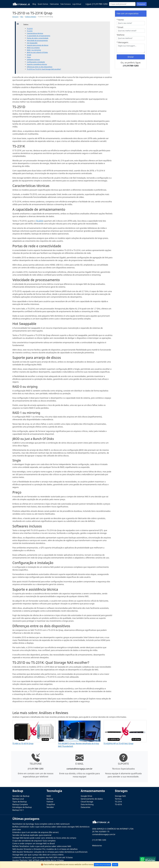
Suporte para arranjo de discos (38, 45)
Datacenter (86, 807)
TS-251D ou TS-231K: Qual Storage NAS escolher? (44, 69)
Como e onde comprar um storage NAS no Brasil (34, 843)
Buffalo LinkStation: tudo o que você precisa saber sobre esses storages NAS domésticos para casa (51, 828)
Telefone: (121, 35)
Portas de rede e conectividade (38, 38)
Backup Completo (20, 804)
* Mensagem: (123, 42)
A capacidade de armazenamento (39, 36)
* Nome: (120, 20)
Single (29, 55)
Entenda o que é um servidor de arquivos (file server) (36, 832)
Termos (118, 799)
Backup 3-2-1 (18, 810)
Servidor (50, 807)
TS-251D (30, 29)
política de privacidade (102, 865)
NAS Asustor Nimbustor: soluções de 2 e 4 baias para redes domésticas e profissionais (50, 852)
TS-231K (30, 31)
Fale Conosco (66, 4)
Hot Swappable (32, 43)
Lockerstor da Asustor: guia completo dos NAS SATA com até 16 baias (43, 857)
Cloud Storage (87, 802)
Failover (50, 802)
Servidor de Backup (21, 796)
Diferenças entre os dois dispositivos (40, 67)
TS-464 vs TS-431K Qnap (23, 743)
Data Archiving (87, 804)
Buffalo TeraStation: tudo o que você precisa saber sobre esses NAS (42, 846)
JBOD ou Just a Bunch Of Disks (37, 52)
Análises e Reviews (31, 17)
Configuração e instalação (36, 62)
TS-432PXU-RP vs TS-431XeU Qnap (118, 743)
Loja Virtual (77, 4)
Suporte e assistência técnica (37, 64)
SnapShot (51, 804)
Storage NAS (120, 796)
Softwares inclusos (33, 60)
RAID (49, 796)
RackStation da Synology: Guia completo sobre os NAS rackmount (41, 824)
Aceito (115, 865)
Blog (34, 4)
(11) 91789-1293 (100, 4)
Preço (29, 57)
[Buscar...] (122, 4)
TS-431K (118, 804)
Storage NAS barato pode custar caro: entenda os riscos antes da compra (44, 838)
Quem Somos (43, 4)
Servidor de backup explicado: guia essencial (32, 835)
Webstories (97, 846)
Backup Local (18, 799)
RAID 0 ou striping (33, 48)
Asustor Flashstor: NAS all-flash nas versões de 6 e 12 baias (38, 860)
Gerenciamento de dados (92, 799)
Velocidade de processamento (37, 40)
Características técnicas (35, 33)
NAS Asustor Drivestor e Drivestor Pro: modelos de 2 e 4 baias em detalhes (45, 849)
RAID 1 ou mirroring (34, 50)
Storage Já (15, 17)
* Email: (120, 27)
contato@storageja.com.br (79, 769)
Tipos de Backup (20, 802)
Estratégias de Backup (22, 807)
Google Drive (86, 796)
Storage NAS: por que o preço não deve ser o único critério (38, 855)
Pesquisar (141, 4)
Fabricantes (54, 4)
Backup (50, 799)
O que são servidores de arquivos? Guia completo (34, 841)
